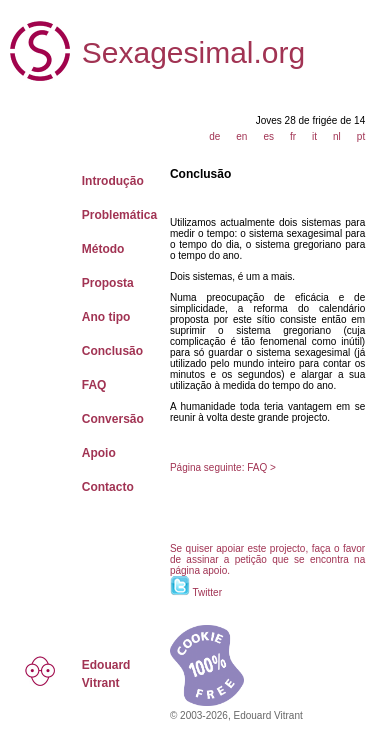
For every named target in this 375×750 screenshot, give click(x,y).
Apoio (99, 453)
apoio (215, 570)
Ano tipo (106, 317)
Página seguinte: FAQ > (223, 467)
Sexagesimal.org (193, 52)
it (314, 136)
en (241, 136)
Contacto (108, 487)
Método (103, 249)
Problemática (119, 215)
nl (337, 136)
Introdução (113, 181)
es (268, 136)
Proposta (108, 283)
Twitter (207, 592)
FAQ (94, 385)
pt (361, 136)
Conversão (113, 419)
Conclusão (112, 351)
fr (293, 136)
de (214, 136)
